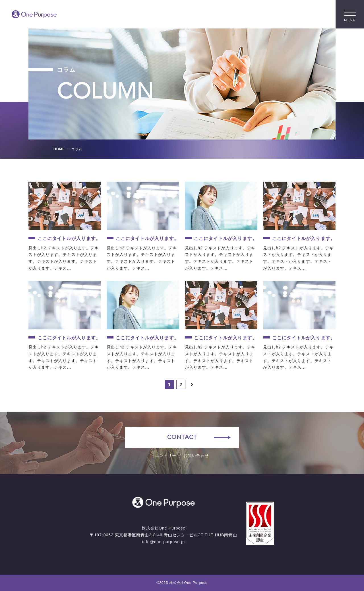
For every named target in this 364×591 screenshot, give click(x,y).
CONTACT (182, 437)
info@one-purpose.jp (164, 542)
